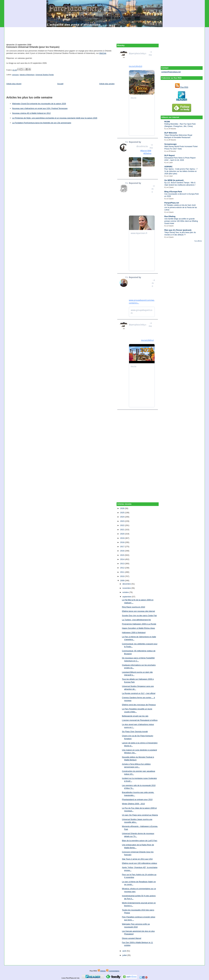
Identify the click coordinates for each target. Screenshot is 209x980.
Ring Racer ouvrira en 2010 (133, 607)
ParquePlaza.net (172, 203)
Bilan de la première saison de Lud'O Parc (140, 841)
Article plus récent (14, 84)
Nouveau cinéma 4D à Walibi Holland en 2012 (31, 113)
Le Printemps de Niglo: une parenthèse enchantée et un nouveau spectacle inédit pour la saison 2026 (55, 118)
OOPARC (169, 167)
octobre (126, 592)
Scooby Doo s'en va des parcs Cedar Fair (139, 616)
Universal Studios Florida (45, 75)
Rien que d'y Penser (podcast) (178, 230)
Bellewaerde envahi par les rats (135, 716)
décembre (127, 584)
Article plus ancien (107, 84)
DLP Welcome (171, 133)
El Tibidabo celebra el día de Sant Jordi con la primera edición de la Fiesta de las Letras (181, 207)
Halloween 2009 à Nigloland (134, 632)
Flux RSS (182, 87)
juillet (125, 955)
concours (15, 75)
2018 (123, 542)
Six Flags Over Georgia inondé (135, 732)
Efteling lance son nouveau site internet (138, 611)
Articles (102, 971)
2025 (123, 513)
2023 (123, 521)
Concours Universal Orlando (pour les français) (33, 47)
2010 (123, 576)
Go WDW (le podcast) (174, 180)
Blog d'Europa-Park (173, 192)
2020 (123, 534)
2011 (123, 572)
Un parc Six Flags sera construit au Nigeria (140, 815)
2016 (123, 551)
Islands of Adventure (27, 75)
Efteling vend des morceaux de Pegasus (139, 705)
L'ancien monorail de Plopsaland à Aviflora (140, 720)
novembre (127, 588)
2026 (123, 508)
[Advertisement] (105, 34)
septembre (127, 597)
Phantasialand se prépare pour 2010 (137, 799)
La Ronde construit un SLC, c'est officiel (139, 693)
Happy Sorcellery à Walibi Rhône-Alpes (138, 628)
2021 (123, 530)
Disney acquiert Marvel (131, 938)
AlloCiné (103, 53)
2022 (123, 525)
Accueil (60, 84)
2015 (123, 555)
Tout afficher (198, 241)
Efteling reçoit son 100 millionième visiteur (139, 863)
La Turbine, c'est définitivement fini (136, 620)
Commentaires (113, 971)
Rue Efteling (170, 216)
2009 (123, 581)
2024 (123, 517)
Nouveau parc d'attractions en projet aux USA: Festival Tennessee (40, 108)
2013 (123, 564)
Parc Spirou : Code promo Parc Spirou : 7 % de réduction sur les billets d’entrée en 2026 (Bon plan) (181, 171)
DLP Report (170, 155)
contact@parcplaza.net (171, 72)
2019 (123, 538)
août (125, 951)
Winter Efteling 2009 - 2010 (133, 804)
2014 (123, 559)
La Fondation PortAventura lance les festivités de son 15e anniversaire (42, 123)
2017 (123, 547)
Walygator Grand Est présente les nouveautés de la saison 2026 (39, 104)
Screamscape (171, 144)
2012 (123, 568)
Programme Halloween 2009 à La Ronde (139, 624)
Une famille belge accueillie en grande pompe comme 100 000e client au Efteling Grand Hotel (181, 221)
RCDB (167, 122)
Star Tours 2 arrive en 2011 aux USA (137, 859)
